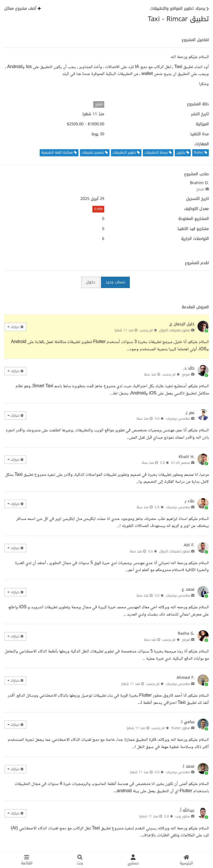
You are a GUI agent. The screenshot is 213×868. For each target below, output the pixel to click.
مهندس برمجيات (178, 419)
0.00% (98, 209)
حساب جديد (115, 282)
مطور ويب (183, 816)
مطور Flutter (181, 728)
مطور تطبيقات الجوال (175, 330)
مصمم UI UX (181, 463)
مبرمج (200, 189)
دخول (91, 282)
